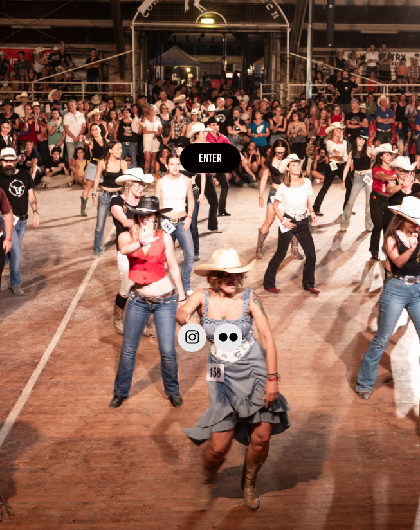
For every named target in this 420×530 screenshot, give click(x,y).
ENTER (210, 158)
